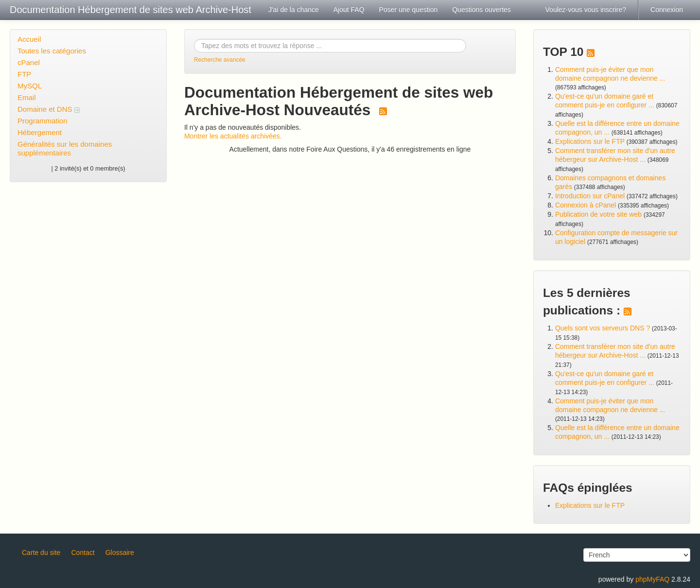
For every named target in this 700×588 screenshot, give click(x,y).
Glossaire (120, 553)
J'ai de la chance (294, 10)
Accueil (29, 39)
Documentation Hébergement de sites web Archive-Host (131, 10)
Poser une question (409, 10)
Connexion (667, 10)
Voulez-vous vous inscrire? (586, 10)
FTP (24, 74)
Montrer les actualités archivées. (233, 136)
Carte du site (41, 553)
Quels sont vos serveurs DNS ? (603, 328)
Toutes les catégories (52, 51)
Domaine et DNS (49, 109)
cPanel (29, 62)
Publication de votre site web (598, 214)
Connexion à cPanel (586, 205)
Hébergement (40, 132)
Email (27, 97)
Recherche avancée (220, 60)
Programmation (43, 121)
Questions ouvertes (481, 10)
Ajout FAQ (349, 10)
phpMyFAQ (652, 579)
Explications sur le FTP (590, 141)
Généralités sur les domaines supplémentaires (65, 148)
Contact (83, 553)
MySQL (30, 86)
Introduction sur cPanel (590, 196)
